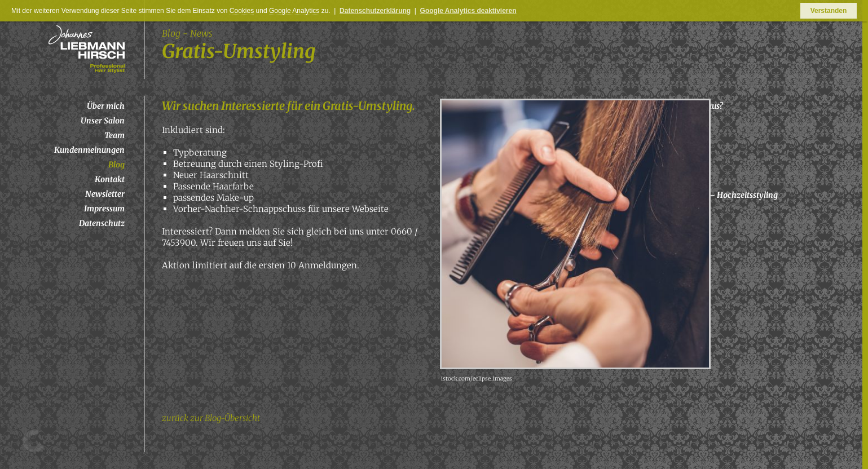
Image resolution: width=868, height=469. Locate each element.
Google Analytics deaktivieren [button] (468, 11)
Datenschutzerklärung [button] (375, 11)
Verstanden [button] (829, 11)
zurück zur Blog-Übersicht (211, 418)
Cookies (242, 11)
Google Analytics (294, 11)
